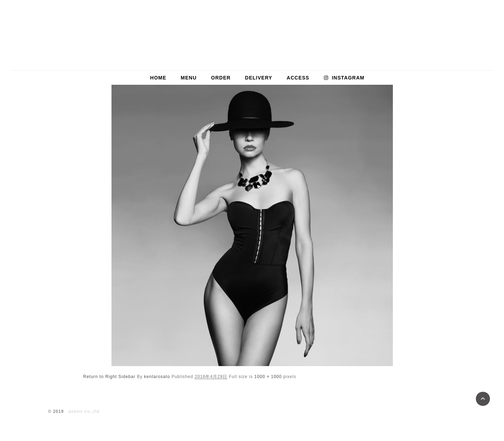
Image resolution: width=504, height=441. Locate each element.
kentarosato (157, 377)
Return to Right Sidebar (109, 377)
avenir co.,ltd (84, 411)
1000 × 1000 (268, 377)
